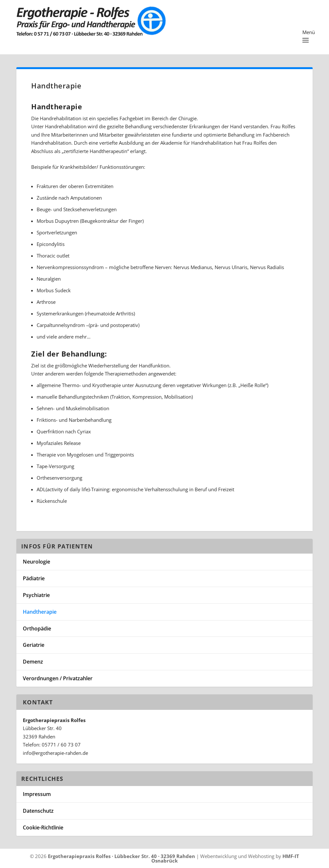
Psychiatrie (36, 595)
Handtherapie (40, 612)
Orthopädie (37, 628)
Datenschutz (38, 811)
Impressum (37, 794)
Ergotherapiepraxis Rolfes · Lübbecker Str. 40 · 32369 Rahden (121, 856)
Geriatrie (34, 645)
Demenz (33, 662)
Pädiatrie (34, 578)
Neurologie (36, 562)
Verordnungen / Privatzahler (58, 678)
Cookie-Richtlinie (43, 827)
